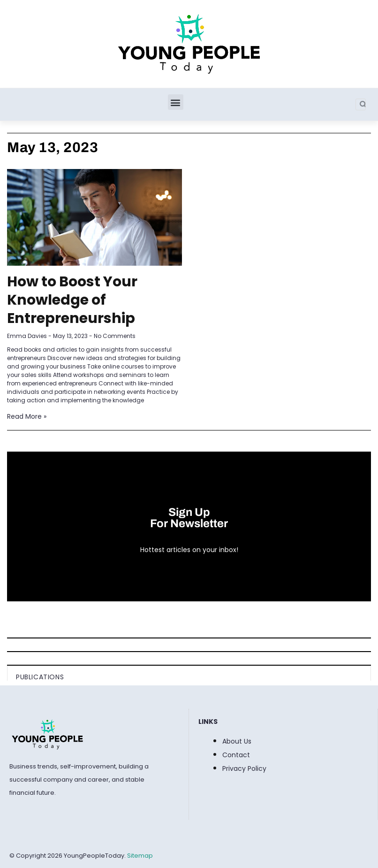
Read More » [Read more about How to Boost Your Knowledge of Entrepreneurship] (27, 416)
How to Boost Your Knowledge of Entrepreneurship (72, 300)
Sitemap (140, 856)
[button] (176, 102)
